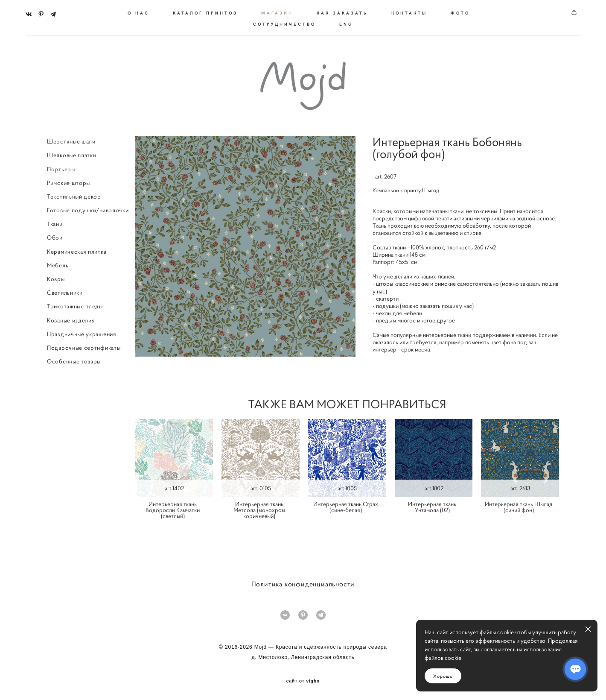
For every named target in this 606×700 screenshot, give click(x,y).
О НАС (138, 12)
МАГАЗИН (277, 12)
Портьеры (61, 167)
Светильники (65, 291)
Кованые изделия (71, 319)
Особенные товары (74, 360)
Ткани (55, 223)
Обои (55, 236)
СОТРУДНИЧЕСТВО (284, 23)
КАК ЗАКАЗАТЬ (342, 12)
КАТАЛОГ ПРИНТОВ (205, 12)
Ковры (56, 278)
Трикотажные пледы (75, 305)
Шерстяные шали (71, 140)
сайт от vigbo (303, 680)
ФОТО (460, 12)
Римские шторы (68, 182)
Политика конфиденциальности (303, 583)
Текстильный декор (74, 195)
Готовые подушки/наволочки (88, 209)
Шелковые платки (72, 154)
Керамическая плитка (77, 250)
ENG (346, 23)
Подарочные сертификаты (84, 346)
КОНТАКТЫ (409, 12)
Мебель (58, 264)
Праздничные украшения (82, 333)
